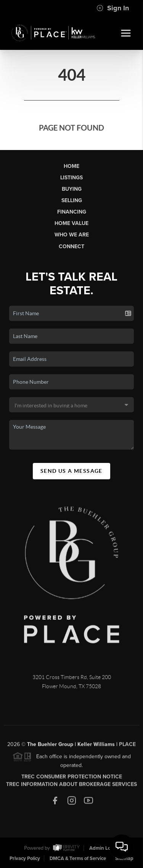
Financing (72, 212)
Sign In (113, 8)
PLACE (127, 746)
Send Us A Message (71, 471)
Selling (72, 200)
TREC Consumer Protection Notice (72, 779)
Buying (72, 189)
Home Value (71, 223)
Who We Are (72, 235)
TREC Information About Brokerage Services (71, 786)
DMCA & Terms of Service (78, 858)
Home (71, 166)
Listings (71, 178)
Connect (71, 247)
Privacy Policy (25, 858)
